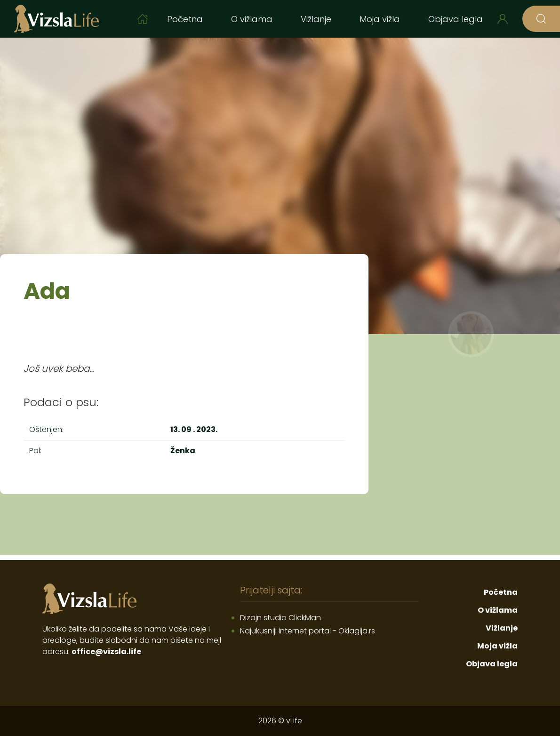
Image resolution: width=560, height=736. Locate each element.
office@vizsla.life (106, 652)
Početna (185, 19)
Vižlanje (316, 19)
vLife (294, 721)
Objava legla (456, 19)
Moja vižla (380, 19)
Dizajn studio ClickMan (280, 618)
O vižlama (252, 19)
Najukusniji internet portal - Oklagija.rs (308, 631)
